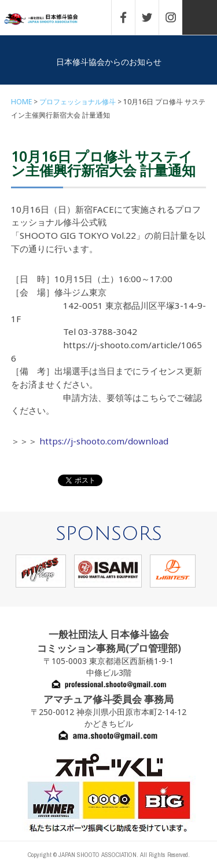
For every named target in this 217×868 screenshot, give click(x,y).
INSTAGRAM (176, 17)
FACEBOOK (129, 17)
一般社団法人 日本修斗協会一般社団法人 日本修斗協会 (49, 19)
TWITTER (153, 17)
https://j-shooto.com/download (104, 441)
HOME (21, 102)
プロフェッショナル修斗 (78, 102)
